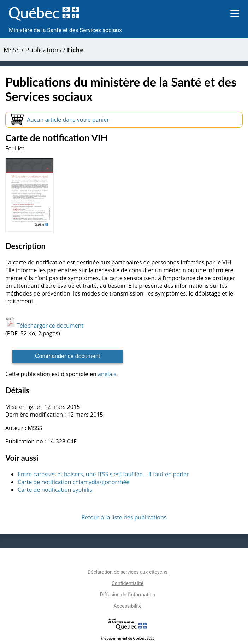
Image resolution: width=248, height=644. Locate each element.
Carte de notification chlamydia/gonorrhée (73, 482)
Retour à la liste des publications (124, 517)
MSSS (12, 50)
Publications (43, 50)
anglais (107, 374)
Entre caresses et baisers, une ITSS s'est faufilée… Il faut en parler (103, 474)
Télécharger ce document (44, 326)
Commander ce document (67, 356)
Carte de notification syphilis (55, 490)
